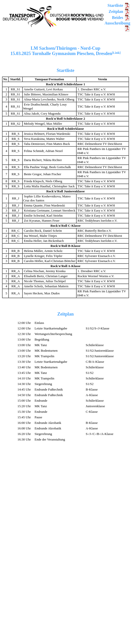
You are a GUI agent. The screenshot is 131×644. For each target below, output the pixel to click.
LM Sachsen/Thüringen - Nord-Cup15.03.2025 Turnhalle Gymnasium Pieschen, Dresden (65, 51)
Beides (121, 18)
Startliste (119, 5)
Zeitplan (119, 11)
